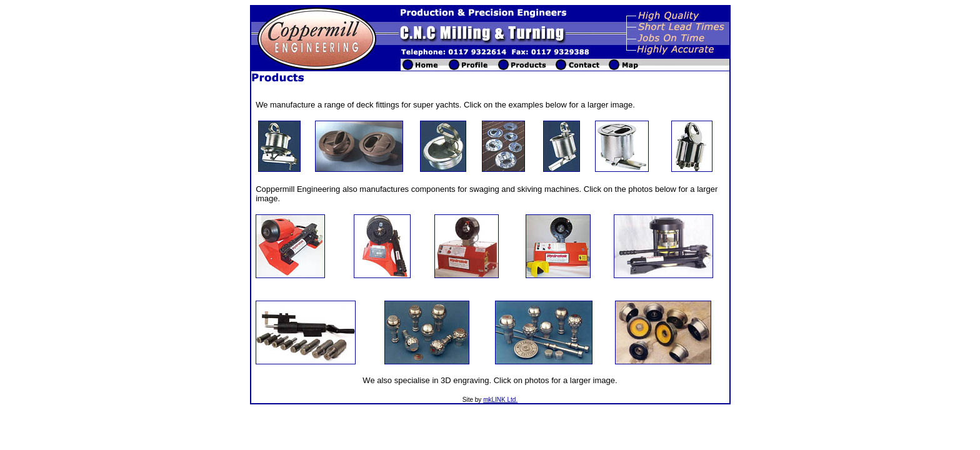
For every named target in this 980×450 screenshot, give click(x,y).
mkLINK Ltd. (500, 400)
